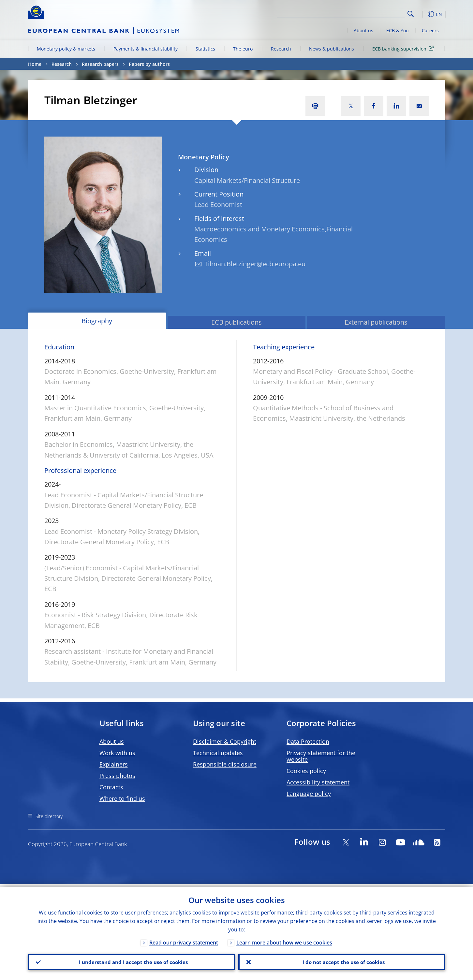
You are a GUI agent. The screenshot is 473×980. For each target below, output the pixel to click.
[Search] (373, 13)
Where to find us (122, 798)
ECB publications (236, 322)
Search (411, 14)
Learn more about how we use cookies (284, 940)
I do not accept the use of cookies (342, 961)
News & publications (332, 49)
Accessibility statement (318, 782)
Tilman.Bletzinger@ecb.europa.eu (255, 264)
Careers (430, 30)
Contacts (111, 787)
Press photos (117, 776)
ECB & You (398, 30)
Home (35, 64)
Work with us (117, 753)
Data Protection (308, 741)
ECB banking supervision (404, 48)
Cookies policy (306, 771)
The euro (243, 49)
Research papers (100, 64)
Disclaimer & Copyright (225, 741)
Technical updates (218, 753)
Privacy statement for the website (321, 756)
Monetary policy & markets (66, 49)
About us (363, 30)
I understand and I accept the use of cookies (131, 961)
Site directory (49, 816)
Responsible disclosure (225, 764)
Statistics (205, 49)
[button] (422, 14)
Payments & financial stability (146, 49)
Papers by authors (149, 64)
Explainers (114, 764)
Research (281, 49)
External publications (376, 322)
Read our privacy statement (184, 940)
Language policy (309, 794)
